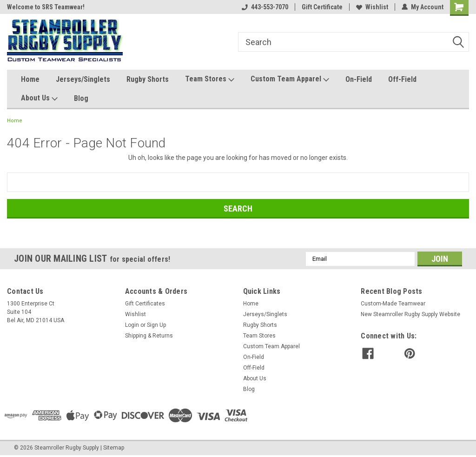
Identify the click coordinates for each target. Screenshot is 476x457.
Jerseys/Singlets (83, 79)
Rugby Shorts (148, 79)
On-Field (359, 79)
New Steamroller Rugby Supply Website (410, 314)
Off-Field (402, 79)
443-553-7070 (265, 7)
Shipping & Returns (149, 336)
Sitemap (114, 448)
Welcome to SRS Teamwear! (46, 7)
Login (132, 325)
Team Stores (210, 79)
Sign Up (156, 325)
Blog (81, 98)
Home (30, 79)
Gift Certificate (322, 7)
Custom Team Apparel (290, 79)
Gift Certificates (145, 304)
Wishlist (372, 7)
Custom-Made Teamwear (393, 304)
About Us (39, 98)
